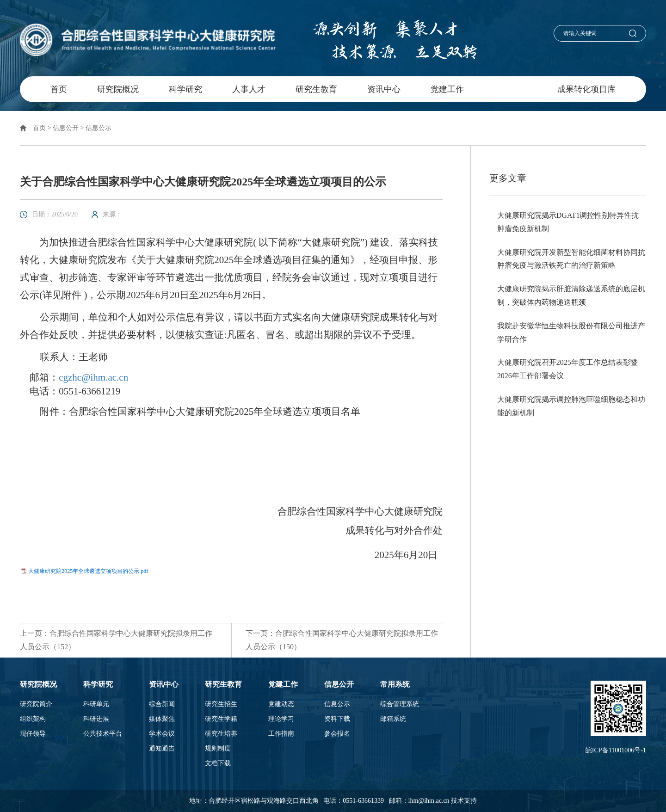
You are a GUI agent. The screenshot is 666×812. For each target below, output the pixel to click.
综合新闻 (162, 704)
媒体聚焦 (162, 719)
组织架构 (33, 719)
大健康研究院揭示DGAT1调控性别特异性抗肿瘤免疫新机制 (568, 222)
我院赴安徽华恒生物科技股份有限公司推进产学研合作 (571, 332)
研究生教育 (316, 89)
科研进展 (96, 719)
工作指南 (281, 734)
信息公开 (511, 89)
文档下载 (218, 763)
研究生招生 (221, 704)
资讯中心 (384, 89)
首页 (59, 89)
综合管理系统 (400, 704)
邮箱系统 (393, 719)
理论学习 (281, 719)
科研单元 (96, 704)
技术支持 (464, 801)
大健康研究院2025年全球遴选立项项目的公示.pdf (88, 571)
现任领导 (33, 734)
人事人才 (249, 89)
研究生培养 (221, 734)
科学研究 (185, 89)
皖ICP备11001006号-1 (616, 750)
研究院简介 (36, 704)
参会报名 (337, 734)
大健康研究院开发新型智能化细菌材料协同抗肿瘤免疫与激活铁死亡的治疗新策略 (571, 259)
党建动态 (281, 704)
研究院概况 (118, 89)
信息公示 (99, 128)
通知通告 (162, 749)
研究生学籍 (221, 719)
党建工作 (447, 89)
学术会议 (162, 734)
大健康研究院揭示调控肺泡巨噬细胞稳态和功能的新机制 (571, 406)
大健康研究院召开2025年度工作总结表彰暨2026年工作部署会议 (567, 369)
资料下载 (337, 719)
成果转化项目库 (586, 89)
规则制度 (218, 749)
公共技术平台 (103, 734)
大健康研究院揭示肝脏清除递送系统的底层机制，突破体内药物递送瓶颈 (571, 295)
